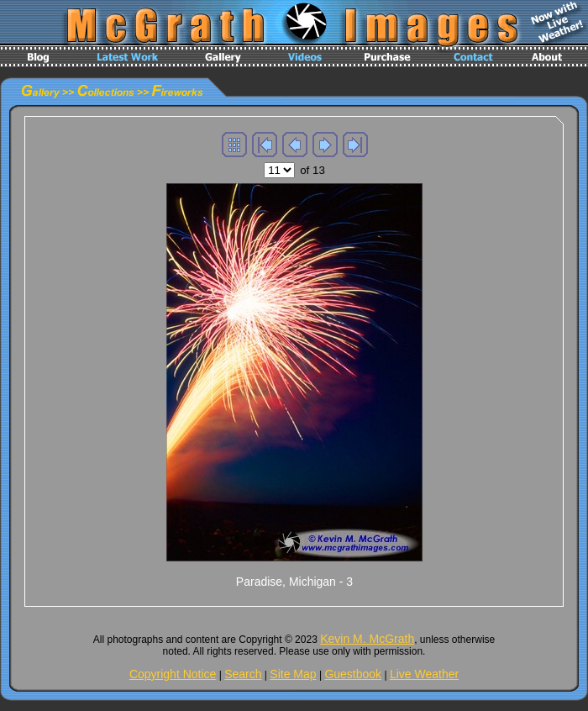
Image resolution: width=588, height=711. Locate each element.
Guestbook (353, 674)
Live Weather (424, 674)
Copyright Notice (173, 674)
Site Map (293, 674)
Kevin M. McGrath (367, 639)
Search (243, 674)
